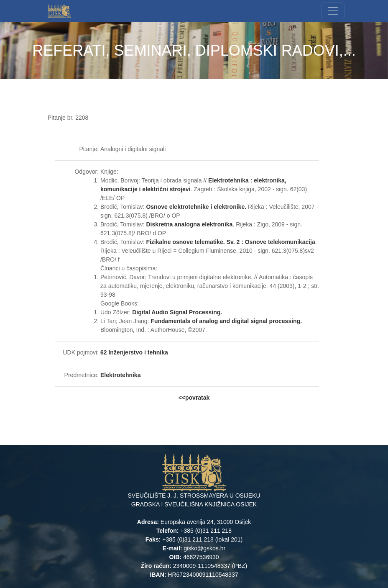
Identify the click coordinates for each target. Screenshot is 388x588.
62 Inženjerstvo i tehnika (134, 352)
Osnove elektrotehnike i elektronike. (196, 207)
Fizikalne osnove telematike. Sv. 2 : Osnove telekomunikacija (230, 242)
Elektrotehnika (121, 375)
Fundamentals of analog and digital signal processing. (226, 321)
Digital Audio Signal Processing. (177, 312)
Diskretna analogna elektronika (189, 224)
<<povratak (194, 398)
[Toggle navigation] (333, 11)
